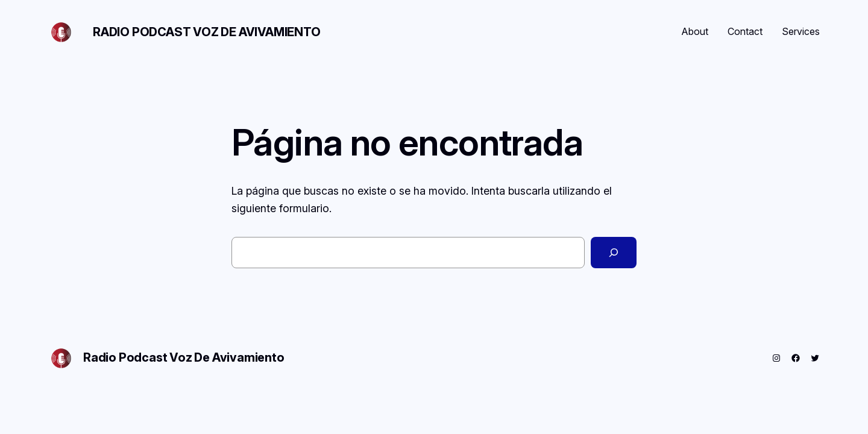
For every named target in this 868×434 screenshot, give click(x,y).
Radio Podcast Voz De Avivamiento (207, 32)
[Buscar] (614, 253)
